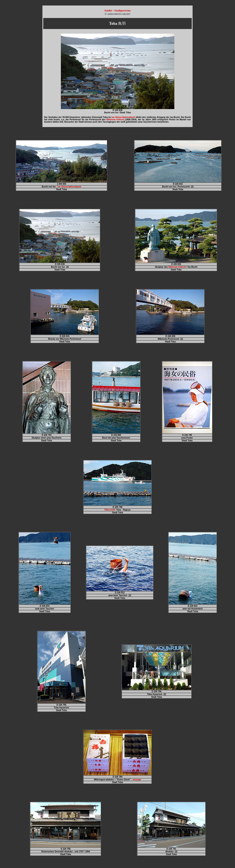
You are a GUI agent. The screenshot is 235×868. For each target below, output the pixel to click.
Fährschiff (110, 510)
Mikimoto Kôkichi (177, 267)
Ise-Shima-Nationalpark (123, 117)
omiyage (137, 780)
